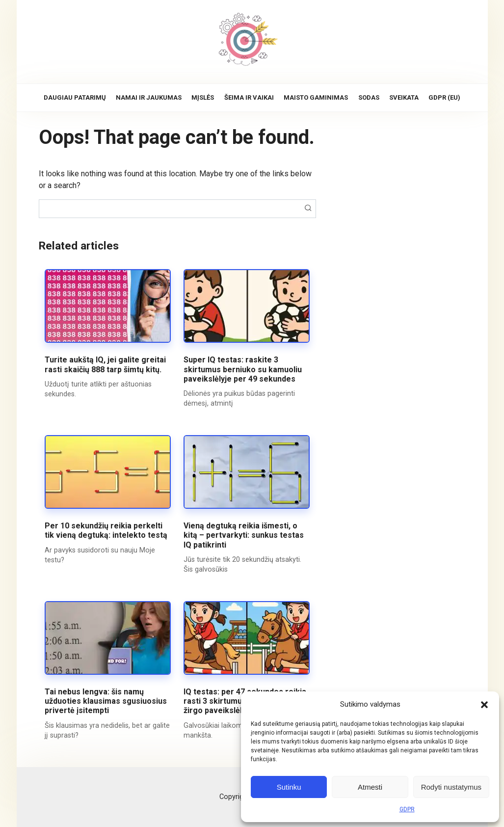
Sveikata (404, 97)
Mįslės (203, 97)
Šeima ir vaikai (249, 97)
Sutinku (289, 787)
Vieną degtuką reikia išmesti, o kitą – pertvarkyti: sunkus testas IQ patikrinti (244, 535)
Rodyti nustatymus (451, 787)
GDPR (407, 809)
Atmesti (370, 787)
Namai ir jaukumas (149, 97)
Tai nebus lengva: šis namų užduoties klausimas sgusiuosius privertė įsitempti (106, 701)
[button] (484, 704)
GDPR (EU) (444, 97)
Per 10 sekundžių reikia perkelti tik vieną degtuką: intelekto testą (106, 530)
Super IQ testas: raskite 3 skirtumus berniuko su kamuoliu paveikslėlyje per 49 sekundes (243, 369)
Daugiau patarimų (75, 97)
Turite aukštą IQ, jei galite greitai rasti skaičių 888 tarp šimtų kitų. (105, 364)
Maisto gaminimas (316, 97)
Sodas (369, 97)
